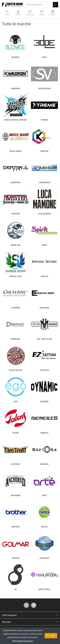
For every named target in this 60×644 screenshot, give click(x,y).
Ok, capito (51, 636)
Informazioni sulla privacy (23, 641)
